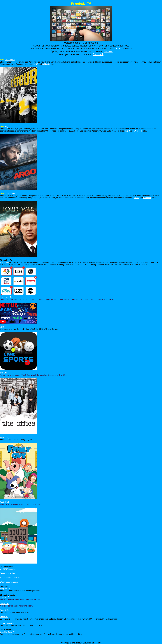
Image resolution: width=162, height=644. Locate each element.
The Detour (10, 60)
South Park (5, 502)
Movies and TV (6, 297)
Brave (119, 49)
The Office (4, 373)
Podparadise (5, 588)
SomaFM (4, 617)
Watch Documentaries (9, 582)
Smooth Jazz (5, 610)
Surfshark (98, 54)
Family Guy (5, 437)
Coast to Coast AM (8, 632)
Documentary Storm (8, 573)
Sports (3, 327)
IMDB (36, 64)
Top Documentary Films (10, 578)
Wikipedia (46, 64)
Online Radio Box (7, 623)
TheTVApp (4, 262)
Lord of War (11, 193)
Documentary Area (8, 569)
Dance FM (4, 604)
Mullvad (108, 51)
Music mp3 (4, 597)
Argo (7, 127)
